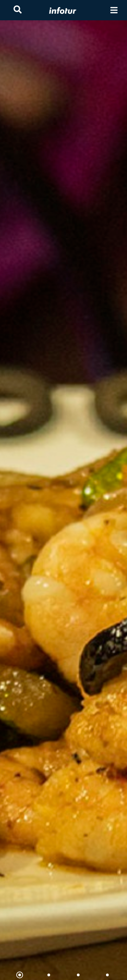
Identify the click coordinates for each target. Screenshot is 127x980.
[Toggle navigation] (114, 10)
